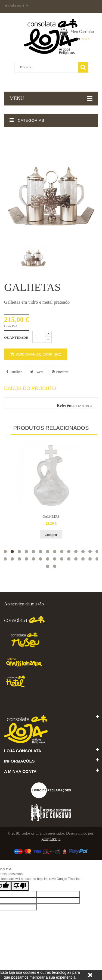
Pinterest (60, 372)
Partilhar (14, 372)
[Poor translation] (20, 886)
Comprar (51, 535)
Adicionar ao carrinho (36, 354)
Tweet (37, 372)
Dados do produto (30, 389)
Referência (67, 405)
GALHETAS (51, 517)
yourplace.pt (51, 839)
